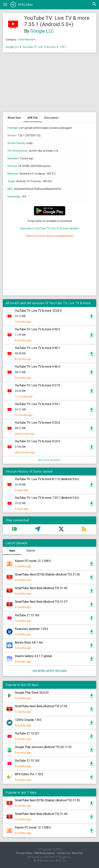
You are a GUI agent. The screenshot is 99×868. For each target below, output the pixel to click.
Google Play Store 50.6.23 (32, 693)
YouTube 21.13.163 (27, 615)
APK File (33, 118)
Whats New (14, 118)
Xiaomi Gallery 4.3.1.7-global (33, 656)
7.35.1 (63, 47)
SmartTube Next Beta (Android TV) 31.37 (41, 602)
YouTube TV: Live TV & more (39, 47)
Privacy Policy (24, 853)
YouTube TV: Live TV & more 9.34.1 (37, 404)
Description (51, 118)
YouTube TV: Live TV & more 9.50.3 (37, 329)
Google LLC (42, 31)
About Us (77, 853)
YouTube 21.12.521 (27, 733)
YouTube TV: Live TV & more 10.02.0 (38, 311)
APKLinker (22, 5)
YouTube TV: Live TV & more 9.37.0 (37, 385)
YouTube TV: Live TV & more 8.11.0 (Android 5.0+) (47, 479)
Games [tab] (31, 551)
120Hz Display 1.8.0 (28, 720)
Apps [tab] (12, 551)
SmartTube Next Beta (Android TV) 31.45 (41, 588)
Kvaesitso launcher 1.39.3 (32, 629)
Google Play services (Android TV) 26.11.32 (43, 747)
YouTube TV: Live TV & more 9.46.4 (37, 367)
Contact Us (63, 853)
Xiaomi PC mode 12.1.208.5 (33, 561)
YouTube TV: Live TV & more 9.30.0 (37, 423)
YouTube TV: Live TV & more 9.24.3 (37, 441)
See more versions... (50, 460)
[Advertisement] (49, 84)
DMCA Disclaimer (45, 853)
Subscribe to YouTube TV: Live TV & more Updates (50, 228)
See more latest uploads (50, 671)
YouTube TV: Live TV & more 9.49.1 (37, 348)
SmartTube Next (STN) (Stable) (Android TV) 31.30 (47, 574)
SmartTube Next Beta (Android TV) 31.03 (41, 706)
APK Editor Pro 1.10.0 (29, 774)
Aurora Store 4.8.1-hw (29, 642)
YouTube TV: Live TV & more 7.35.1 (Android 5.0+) (47, 498)
